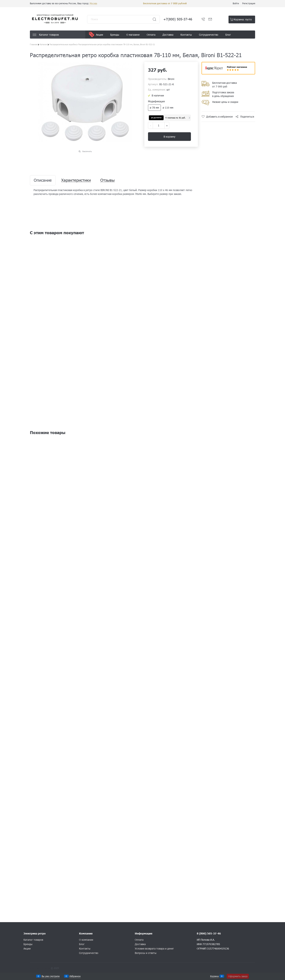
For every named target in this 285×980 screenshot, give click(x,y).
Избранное (75, 976)
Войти (236, 3)
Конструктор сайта (40, 968)
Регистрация (249, 3)
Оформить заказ (238, 976)
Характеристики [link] (76, 180)
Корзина (214, 976)
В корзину (169, 137)
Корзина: (243, 19)
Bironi (171, 79)
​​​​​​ (228, 73)
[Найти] (154, 19)
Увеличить (87, 151)
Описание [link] (43, 180)
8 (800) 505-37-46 (209, 933)
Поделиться (247, 117)
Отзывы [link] (107, 180)
